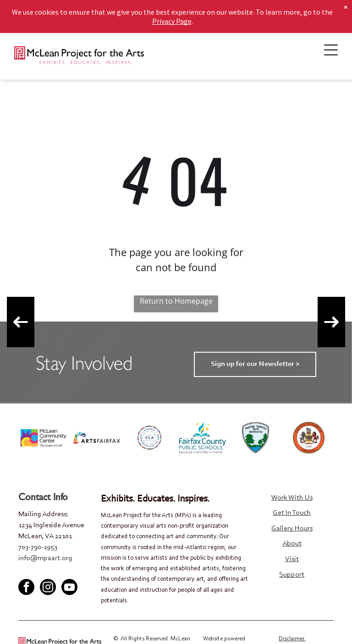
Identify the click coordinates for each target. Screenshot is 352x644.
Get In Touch (292, 513)
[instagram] (48, 588)
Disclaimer (291, 639)
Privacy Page (172, 11)
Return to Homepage (176, 301)
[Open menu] (331, 50)
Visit (292, 559)
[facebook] (25, 571)
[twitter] (40, 571)
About (292, 544)
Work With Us (292, 498)
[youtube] (55, 571)
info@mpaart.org (45, 558)
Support (292, 575)
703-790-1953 (38, 547)
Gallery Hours (292, 529)
